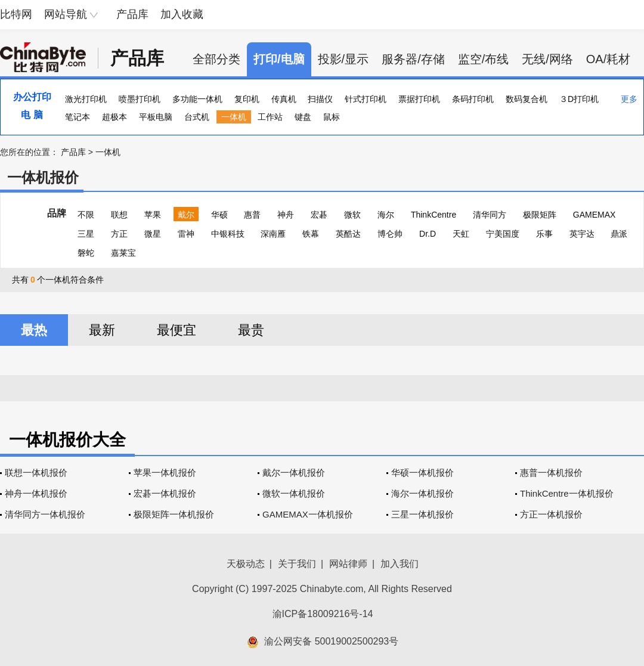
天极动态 (246, 564)
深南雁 (273, 234)
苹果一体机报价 (165, 473)
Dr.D (428, 234)
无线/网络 (547, 59)
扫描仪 (320, 99)
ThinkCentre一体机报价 (567, 493)
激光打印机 (86, 99)
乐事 (544, 234)
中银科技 (228, 234)
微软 (352, 215)
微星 (153, 234)
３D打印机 (579, 99)
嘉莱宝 (123, 253)
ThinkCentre (434, 215)
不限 (86, 215)
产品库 (132, 14)
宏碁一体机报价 (165, 493)
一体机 (234, 117)
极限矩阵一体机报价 (174, 514)
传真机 (284, 99)
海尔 (386, 215)
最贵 (251, 330)
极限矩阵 (540, 215)
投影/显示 (343, 59)
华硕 (219, 215)
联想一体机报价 (36, 473)
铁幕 (311, 234)
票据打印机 (419, 99)
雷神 (186, 234)
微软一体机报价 (294, 493)
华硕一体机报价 (422, 473)
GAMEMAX (595, 215)
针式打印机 (366, 99)
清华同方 (490, 215)
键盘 (303, 117)
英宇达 (582, 234)
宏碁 (319, 215)
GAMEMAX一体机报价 (308, 514)
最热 (34, 330)
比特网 (16, 14)
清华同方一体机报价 (45, 514)
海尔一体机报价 (422, 493)
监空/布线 (484, 59)
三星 (86, 234)
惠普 (252, 215)
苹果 (153, 215)
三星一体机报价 (422, 514)
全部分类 (216, 59)
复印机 (247, 99)
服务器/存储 (413, 59)
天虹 (461, 234)
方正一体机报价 (551, 514)
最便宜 (177, 330)
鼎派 (619, 234)
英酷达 (348, 234)
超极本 (114, 117)
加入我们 (400, 564)
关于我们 (297, 564)
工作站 (270, 117)
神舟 (286, 215)
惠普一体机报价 (551, 473)
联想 (119, 215)
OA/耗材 (608, 59)
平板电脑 (156, 117)
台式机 (197, 117)
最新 (102, 330)
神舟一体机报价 (36, 493)
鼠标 (332, 117)
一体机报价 (43, 177)
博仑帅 (390, 234)
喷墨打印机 (140, 99)
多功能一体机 (197, 99)
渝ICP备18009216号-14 (323, 614)
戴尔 (186, 215)
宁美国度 (503, 234)
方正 (119, 234)
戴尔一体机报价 (294, 473)
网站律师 (348, 564)
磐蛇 (86, 253)
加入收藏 (182, 14)
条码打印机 (473, 99)
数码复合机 (527, 99)
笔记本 (78, 117)
